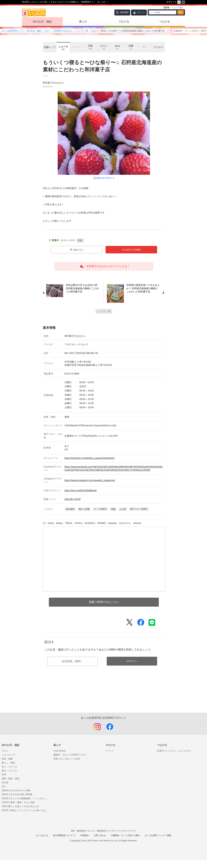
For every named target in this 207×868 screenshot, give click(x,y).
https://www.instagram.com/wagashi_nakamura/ (90, 480)
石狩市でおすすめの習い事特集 (17, 794)
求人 (4, 786)
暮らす (83, 21)
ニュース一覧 (82, 31)
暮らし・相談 (8, 763)
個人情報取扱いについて (64, 835)
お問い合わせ (100, 835)
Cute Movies (60, 751)
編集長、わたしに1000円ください (70, 755)
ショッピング (8, 755)
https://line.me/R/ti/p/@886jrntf (81, 490)
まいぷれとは (42, 835)
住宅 (4, 775)
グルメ (48, 31)
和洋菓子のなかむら (63, 31)
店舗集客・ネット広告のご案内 (190, 31)
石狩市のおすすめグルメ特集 (16, 790)
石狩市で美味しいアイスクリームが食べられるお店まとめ (26, 810)
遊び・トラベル (9, 771)
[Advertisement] (104, 696)
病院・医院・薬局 (11, 779)
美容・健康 (7, 759)
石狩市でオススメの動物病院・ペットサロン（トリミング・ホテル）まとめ (26, 798)
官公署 (5, 782)
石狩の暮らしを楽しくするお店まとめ (20, 806)
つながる (165, 21)
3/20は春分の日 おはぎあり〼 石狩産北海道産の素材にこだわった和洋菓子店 (81, 289)
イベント (110, 751)
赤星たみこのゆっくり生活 (67, 759)
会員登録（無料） (72, 661)
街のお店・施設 (42, 21)
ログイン (141, 12)
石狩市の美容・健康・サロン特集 (18, 802)
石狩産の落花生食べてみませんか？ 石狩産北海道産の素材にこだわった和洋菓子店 (144, 289)
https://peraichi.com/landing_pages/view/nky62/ (90, 458)
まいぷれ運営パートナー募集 (158, 835)
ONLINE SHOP (73, 499)
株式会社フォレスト (86, 831)
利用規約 (85, 835)
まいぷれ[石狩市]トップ (13, 31)
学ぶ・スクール (9, 767)
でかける (124, 21)
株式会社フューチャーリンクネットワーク (117, 831)
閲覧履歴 (124, 12)
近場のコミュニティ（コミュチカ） (175, 751)
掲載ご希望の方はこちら (104, 602)
